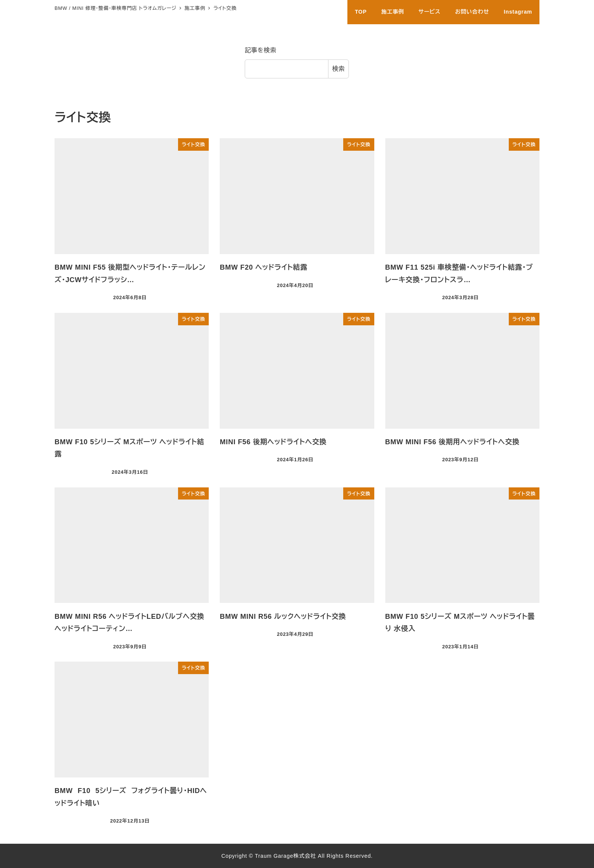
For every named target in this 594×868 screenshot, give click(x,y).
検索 (339, 69)
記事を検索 (261, 50)
